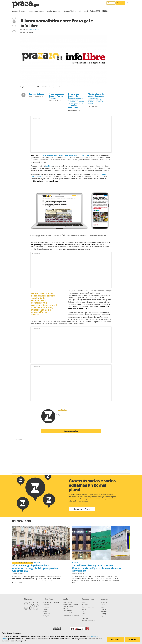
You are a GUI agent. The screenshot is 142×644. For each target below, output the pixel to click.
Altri (86, 11)
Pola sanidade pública (36, 11)
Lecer (83, 614)
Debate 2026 (95, 11)
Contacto (46, 605)
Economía (85, 618)
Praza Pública (25, 30)
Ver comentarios (71, 431)
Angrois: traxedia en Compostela (23, 562)
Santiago (104, 614)
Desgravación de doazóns (71, 615)
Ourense (104, 609)
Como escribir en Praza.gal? (68, 607)
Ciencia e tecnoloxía (88, 607)
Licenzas (46, 607)
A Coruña (104, 602)
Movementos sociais (88, 620)
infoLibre (49, 166)
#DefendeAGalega (69, 11)
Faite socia (121, 3)
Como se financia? (68, 611)
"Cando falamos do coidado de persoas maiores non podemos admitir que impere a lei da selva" (96, 99)
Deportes (85, 605)
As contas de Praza (69, 613)
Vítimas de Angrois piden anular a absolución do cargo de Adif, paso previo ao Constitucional (36, 568)
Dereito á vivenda (53, 11)
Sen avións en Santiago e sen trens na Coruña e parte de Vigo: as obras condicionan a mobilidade (96, 568)
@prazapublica (34, 30)
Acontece (23, 17)
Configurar (116, 639)
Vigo (102, 616)
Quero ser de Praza (82, 509)
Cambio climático (19, 11)
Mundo (84, 616)
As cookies (47, 614)
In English (46, 616)
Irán (80, 11)
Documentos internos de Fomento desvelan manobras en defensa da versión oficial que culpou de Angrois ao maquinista (76, 101)
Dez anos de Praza (37, 94)
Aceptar (133, 639)
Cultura (84, 611)
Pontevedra (105, 611)
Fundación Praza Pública (51, 602)
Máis (106, 11)
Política (84, 602)
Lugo (102, 607)
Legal (45, 611)
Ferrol (103, 605)
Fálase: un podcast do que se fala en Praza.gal (56, 96)
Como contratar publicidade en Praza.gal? (71, 603)
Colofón (46, 609)
